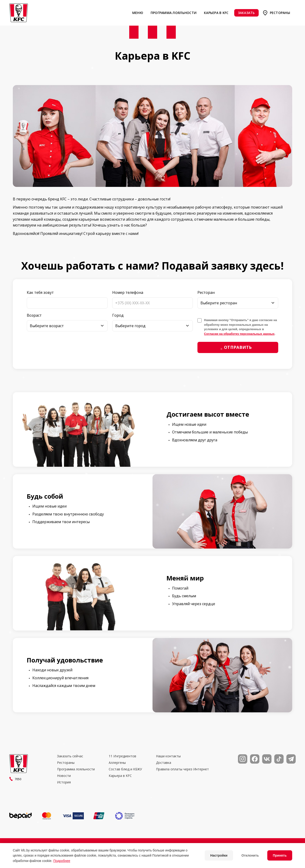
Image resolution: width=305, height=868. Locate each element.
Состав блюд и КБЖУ (125, 769)
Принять (280, 855)
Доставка (164, 763)
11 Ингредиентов (122, 756)
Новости (64, 776)
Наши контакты (168, 756)
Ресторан (206, 293)
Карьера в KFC (216, 13)
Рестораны (280, 13)
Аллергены (117, 763)
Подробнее (62, 861)
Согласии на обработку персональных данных (239, 334)
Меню (138, 13)
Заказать (246, 13)
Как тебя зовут (40, 293)
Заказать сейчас (70, 756)
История (64, 782)
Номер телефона (128, 293)
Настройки (219, 855)
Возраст (34, 315)
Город (118, 315)
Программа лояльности (174, 13)
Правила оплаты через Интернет (182, 769)
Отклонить (250, 855)
